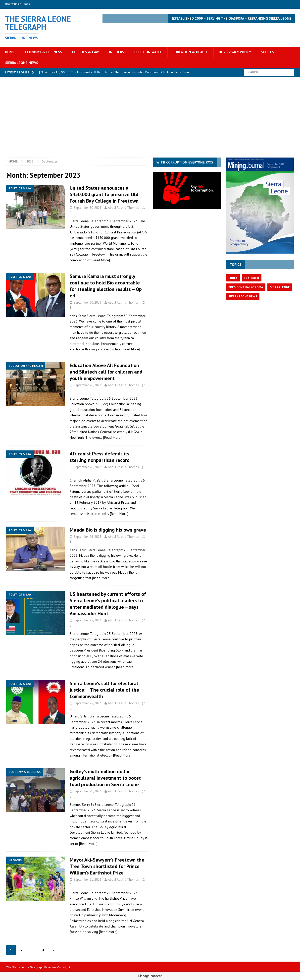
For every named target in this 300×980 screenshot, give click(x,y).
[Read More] (101, 260)
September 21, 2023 (87, 791)
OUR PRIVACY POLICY (235, 52)
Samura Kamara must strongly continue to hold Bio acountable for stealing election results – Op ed (106, 286)
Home (10, 52)
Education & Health (191, 52)
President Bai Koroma (246, 287)
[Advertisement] (150, 120)
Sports (268, 52)
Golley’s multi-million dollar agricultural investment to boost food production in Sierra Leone (105, 778)
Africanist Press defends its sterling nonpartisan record (100, 457)
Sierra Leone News (22, 63)
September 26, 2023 (87, 385)
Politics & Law (85, 52)
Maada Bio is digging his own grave (108, 530)
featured (252, 278)
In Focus (117, 52)
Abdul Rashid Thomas (123, 208)
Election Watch (148, 52)
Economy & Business (43, 52)
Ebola (233, 278)
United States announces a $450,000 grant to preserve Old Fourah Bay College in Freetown (104, 194)
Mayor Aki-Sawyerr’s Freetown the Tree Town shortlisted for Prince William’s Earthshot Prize (107, 866)
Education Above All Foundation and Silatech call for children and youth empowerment (106, 372)
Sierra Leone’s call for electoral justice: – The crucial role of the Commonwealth (104, 690)
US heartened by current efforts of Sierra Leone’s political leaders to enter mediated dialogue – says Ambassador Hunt (108, 604)
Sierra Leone (280, 287)
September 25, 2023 (87, 620)
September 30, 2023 (87, 208)
